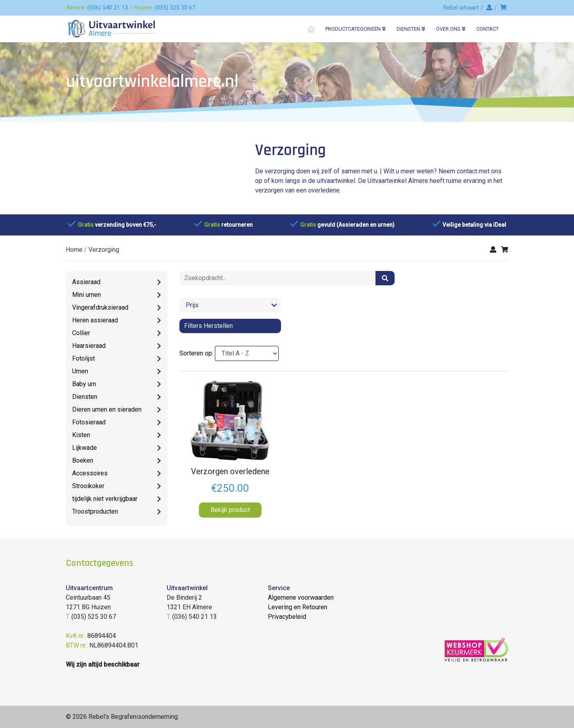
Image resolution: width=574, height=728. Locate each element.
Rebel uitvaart (461, 8)
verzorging (104, 250)
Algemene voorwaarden (301, 598)
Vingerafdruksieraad (100, 307)
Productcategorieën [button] (355, 29)
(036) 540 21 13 (108, 8)
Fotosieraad (89, 422)
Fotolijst (84, 358)
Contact (488, 29)
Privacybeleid (287, 617)
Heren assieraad (95, 320)
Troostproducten (95, 511)
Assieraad (86, 282)
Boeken (83, 460)
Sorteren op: (196, 353)
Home (74, 250)
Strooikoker (88, 486)
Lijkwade (85, 448)
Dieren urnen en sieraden (107, 409)
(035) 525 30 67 (175, 8)
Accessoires (90, 473)
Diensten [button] (411, 29)
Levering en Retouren (298, 607)
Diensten (85, 397)
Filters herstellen (208, 326)
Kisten (81, 435)
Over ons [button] (451, 29)
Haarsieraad (89, 346)
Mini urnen (86, 295)
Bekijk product (230, 510)
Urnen (80, 371)
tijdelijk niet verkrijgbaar (105, 499)
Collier (81, 333)
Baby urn (84, 384)
